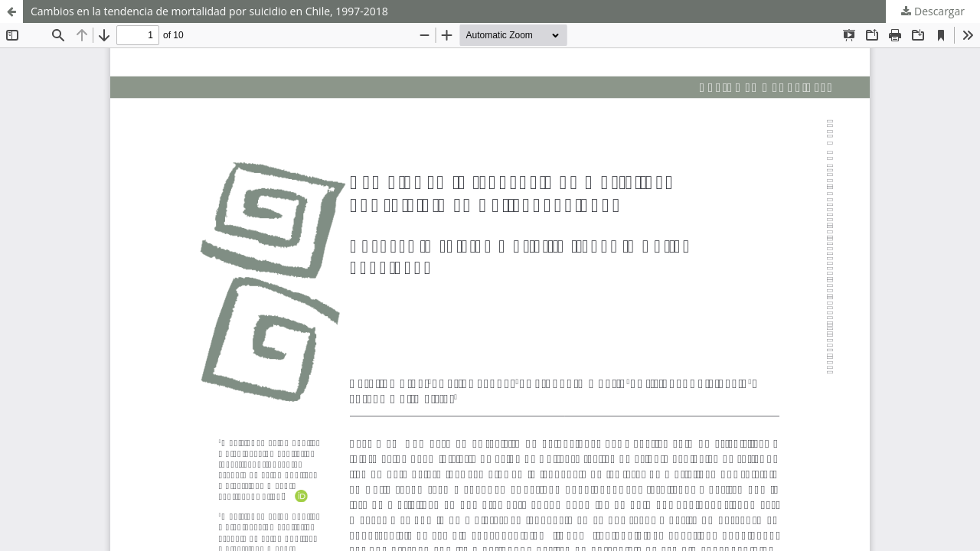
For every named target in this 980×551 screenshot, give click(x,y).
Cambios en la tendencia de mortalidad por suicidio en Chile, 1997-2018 (209, 11)
